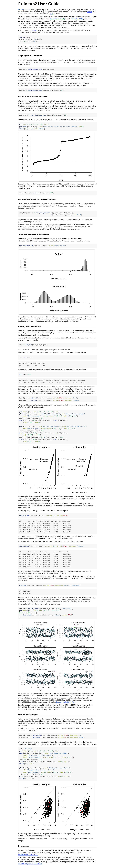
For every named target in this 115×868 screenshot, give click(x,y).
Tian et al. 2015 (77, 19)
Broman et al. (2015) (57, 19)
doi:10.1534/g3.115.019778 (28, 856)
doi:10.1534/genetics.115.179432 (30, 865)
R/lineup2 (22, 10)
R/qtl (52, 14)
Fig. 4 (74, 703)
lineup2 (35, 30)
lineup (89, 12)
